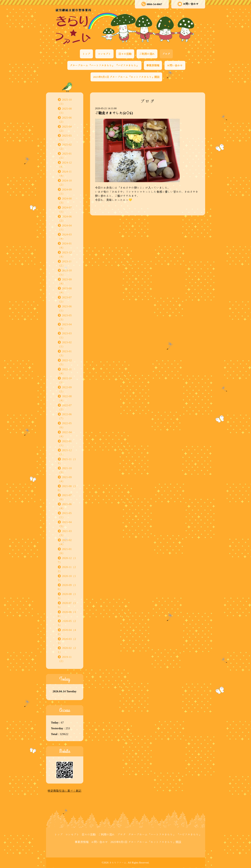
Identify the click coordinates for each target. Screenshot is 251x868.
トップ (86, 54)
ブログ (166, 54)
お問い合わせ (188, 4)
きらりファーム (118, 863)
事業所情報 (153, 65)
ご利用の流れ (147, 54)
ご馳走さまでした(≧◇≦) (114, 113)
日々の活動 (125, 54)
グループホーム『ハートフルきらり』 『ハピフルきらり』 (104, 65)
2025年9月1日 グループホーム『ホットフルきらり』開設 (126, 77)
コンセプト (104, 54)
